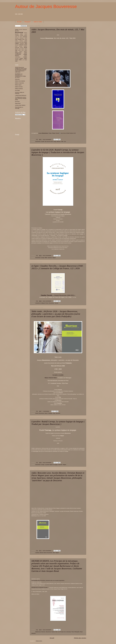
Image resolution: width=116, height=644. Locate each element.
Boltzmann (25, 30)
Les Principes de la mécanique (64, 632)
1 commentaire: (46, 411)
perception (17, 58)
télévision (59, 141)
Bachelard (21, 30)
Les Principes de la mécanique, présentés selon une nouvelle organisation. (48, 580)
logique (26, 56)
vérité (16, 61)
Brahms (26, 33)
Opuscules (17, 79)
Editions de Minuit (19, 89)
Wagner (54, 258)
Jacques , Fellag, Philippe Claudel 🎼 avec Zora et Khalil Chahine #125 (57, 133)
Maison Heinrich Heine (51, 378)
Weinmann (58, 413)
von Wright (25, 60)
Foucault (20, 39)
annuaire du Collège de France (42, 303)
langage (25, 54)
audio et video (38, 22)
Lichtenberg (22, 44)
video (20, 60)
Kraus (25, 42)
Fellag (55, 141)
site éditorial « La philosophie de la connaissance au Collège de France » (20, 76)
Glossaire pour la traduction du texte (40, 588)
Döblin (26, 38)
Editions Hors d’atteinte (20, 81)
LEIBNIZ (17, 43)
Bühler (21, 34)
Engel (16, 39)
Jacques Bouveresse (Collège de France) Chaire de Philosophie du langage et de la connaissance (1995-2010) (21, 70)
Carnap (43, 258)
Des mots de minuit (49, 141)
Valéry (16, 52)
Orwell (26, 45)
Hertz (56, 632)
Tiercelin (56, 303)
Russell (16, 49)
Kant (20, 42)
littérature (17, 56)
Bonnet (37, 413)
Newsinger (17, 45)
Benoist (42, 553)
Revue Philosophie (75, 632)
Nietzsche (21, 45)
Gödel (26, 41)
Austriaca (37, 553)
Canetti (26, 34)
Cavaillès (25, 35)
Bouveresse (38, 141)
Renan (22, 48)
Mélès (46, 258)
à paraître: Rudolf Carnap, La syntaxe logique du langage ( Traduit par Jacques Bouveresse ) (58, 423)
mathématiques (18, 57)
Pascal (16, 46)
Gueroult (21, 41)
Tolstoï (26, 50)
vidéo (62, 141)
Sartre (20, 49)
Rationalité (17, 48)
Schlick (23, 49)
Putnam (25, 46)
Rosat (81, 632)
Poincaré (21, 46)
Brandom (17, 34)
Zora (65, 141)
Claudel (43, 141)
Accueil (19, 22)
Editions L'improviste (19, 83)
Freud (26, 39)
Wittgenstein (18, 53)
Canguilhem (17, 35)
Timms (23, 50)
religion (25, 58)
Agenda (17, 30)
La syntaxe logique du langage (51, 465)
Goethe (16, 41)
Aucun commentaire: (47, 139)
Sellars (26, 49)
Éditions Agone (18, 85)
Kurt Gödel (17, 90)
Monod (46, 413)
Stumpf (19, 50)
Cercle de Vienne (19, 37)
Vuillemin (21, 52)
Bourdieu (17, 31)
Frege (23, 39)
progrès (21, 58)
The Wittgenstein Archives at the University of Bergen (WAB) (21, 98)
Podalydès (50, 413)
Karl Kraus (17, 101)
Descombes (22, 38)
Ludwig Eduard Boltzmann (21, 95)
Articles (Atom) (39, 641)
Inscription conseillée (58, 375)
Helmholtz (17, 42)
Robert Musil (18, 103)
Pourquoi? (28, 22)
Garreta (53, 632)
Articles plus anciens (80, 638)
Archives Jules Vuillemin (20, 105)
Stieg (54, 413)
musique (25, 57)
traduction (50, 258)
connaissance (18, 54)
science (17, 60)
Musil (26, 43)
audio (26, 53)
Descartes (17, 38)
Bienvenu (43, 632)
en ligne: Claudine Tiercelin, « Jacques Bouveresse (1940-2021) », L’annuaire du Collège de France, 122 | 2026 (57, 267)
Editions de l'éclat (19, 87)
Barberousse (38, 632)
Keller (22, 42)
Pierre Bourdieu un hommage (19, 108)
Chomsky (25, 37)
